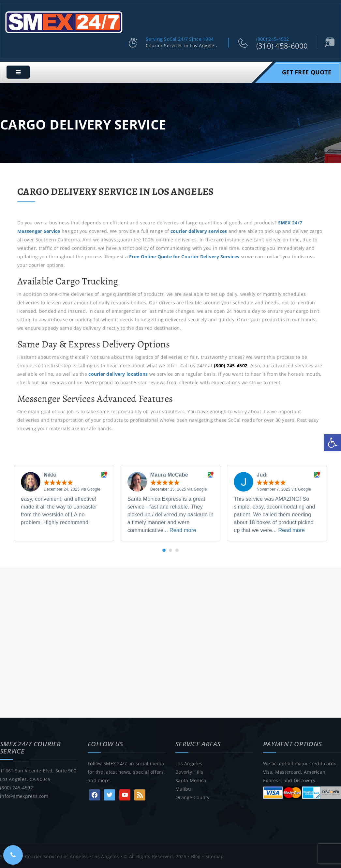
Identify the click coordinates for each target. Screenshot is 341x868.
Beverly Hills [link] (189, 771)
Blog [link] (196, 855)
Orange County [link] (193, 796)
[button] (164, 549)
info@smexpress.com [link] (24, 795)
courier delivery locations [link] (118, 373)
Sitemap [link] (215, 855)
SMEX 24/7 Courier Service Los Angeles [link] (44, 855)
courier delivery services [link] (199, 230)
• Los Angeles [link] (103, 855)
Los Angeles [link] (189, 762)
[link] (333, 443)
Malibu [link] (183, 788)
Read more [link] (183, 529)
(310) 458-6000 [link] (282, 44)
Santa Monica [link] (191, 779)
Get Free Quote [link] (307, 71)
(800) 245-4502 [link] (273, 38)
